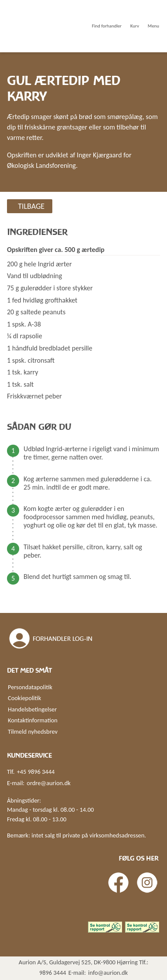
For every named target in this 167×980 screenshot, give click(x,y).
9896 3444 (53, 973)
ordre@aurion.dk (48, 783)
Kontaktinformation (33, 720)
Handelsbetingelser (32, 709)
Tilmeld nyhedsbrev (33, 732)
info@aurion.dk (108, 973)
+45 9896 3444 (36, 772)
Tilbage (31, 206)
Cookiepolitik (24, 698)
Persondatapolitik (30, 687)
